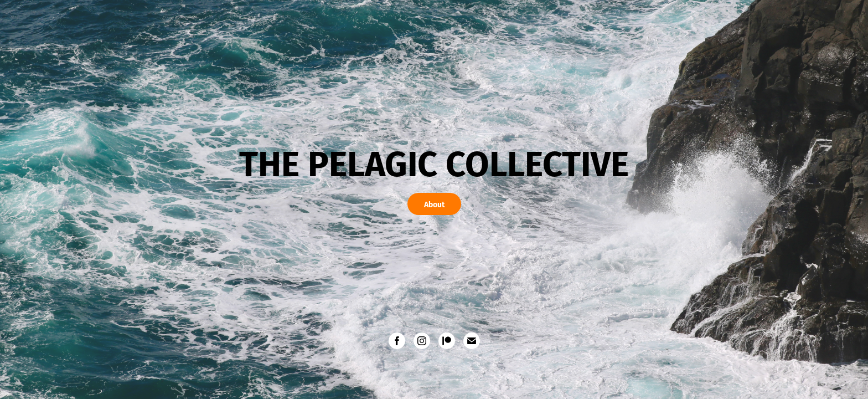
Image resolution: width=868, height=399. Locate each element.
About (434, 204)
